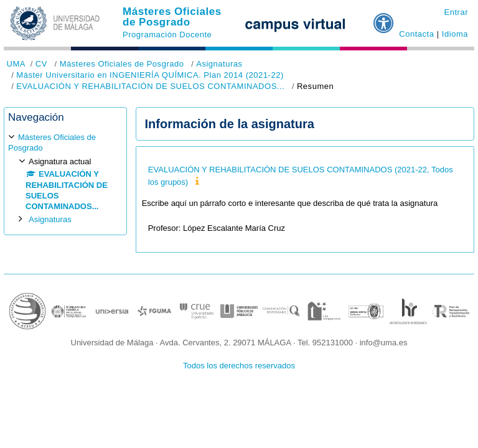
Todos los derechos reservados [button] (239, 366)
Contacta (416, 34)
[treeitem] (65, 178)
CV (41, 64)
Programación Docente (167, 35)
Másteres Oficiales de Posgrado (172, 17)
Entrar (456, 12)
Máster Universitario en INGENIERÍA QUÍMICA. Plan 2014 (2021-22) (150, 75)
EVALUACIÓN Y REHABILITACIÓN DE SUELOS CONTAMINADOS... (150, 86)
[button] (384, 18)
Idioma (455, 34)
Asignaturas (219, 64)
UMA (16, 64)
